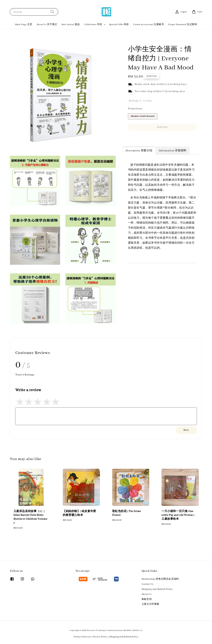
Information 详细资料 (173, 151)
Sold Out (162, 127)
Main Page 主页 (24, 25)
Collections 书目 (93, 25)
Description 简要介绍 (139, 151)
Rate (186, 430)
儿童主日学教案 (150, 604)
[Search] (52, 12)
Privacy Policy (100, 637)
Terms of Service (82, 637)
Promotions (135, 109)
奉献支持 (147, 599)
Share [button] (134, 137)
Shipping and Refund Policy (157, 589)
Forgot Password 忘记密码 (183, 25)
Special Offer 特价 (119, 25)
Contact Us (148, 584)
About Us (147, 594)
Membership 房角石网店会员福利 (160, 579)
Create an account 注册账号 (149, 25)
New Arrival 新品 (71, 25)
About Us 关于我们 (47, 25)
